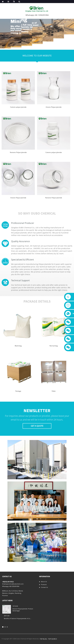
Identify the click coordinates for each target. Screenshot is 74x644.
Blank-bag (18, 346)
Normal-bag (54, 346)
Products (44, 584)
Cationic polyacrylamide (18, 107)
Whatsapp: (6, 586)
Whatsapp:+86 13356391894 (37, 15)
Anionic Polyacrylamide (54, 107)
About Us (44, 582)
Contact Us (44, 587)
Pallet (54, 391)
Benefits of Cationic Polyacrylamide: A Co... (17, 618)
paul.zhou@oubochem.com (15, 584)
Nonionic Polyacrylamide (18, 152)
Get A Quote (37, 426)
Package (18, 391)
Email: (4, 584)
